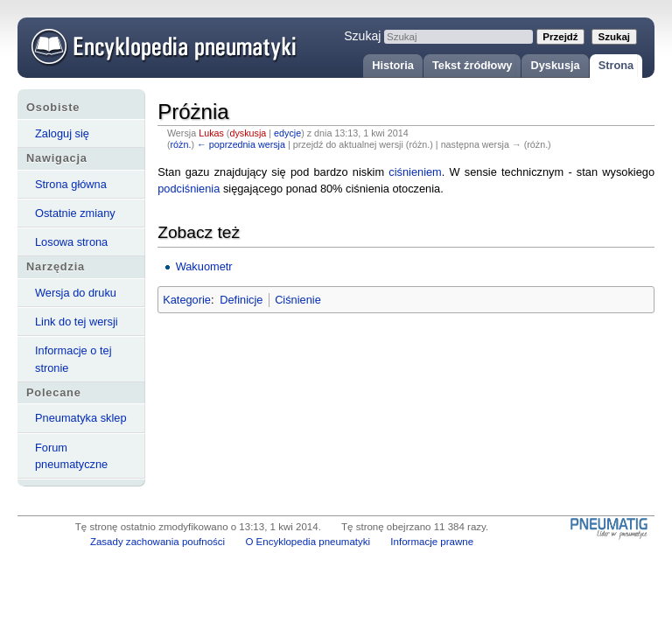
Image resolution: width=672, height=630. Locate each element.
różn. (181, 144)
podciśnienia (189, 189)
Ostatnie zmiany (75, 213)
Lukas (211, 133)
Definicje (241, 300)
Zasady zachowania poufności (157, 542)
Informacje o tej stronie (73, 359)
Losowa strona (71, 242)
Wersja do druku (76, 293)
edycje (287, 133)
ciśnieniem (415, 172)
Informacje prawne (432, 542)
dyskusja (248, 133)
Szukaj (362, 36)
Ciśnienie (298, 300)
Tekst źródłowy (472, 65)
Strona (616, 65)
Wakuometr (204, 266)
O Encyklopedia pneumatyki (308, 542)
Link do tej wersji (77, 322)
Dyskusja (555, 65)
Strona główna (71, 184)
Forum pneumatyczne (71, 456)
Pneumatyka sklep (81, 418)
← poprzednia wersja (241, 144)
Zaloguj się (62, 133)
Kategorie (187, 300)
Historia (393, 65)
